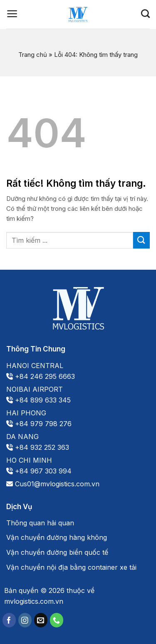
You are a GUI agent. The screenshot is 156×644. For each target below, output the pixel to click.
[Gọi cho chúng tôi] (57, 620)
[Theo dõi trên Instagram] (25, 620)
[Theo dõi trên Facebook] (9, 620)
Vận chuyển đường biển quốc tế (57, 552)
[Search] (145, 13)
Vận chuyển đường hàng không (57, 537)
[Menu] (12, 14)
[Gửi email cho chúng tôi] (41, 620)
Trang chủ (33, 55)
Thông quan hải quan (40, 523)
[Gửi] (141, 240)
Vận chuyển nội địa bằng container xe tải (71, 567)
